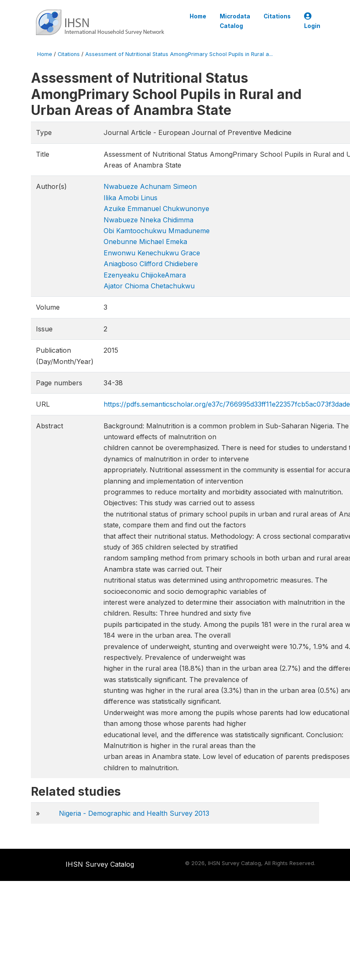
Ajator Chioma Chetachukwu (149, 286)
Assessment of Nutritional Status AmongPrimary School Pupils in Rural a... (179, 54)
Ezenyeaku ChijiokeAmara (145, 275)
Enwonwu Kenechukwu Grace (152, 253)
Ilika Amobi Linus (131, 198)
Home (198, 16)
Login (312, 21)
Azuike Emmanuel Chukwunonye (156, 209)
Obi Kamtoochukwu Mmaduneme (157, 231)
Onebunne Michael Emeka (145, 242)
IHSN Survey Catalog (100, 864)
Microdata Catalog (235, 21)
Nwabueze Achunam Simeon (150, 186)
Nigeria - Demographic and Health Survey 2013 (134, 813)
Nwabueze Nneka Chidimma (148, 220)
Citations (277, 16)
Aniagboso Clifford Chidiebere (151, 264)
